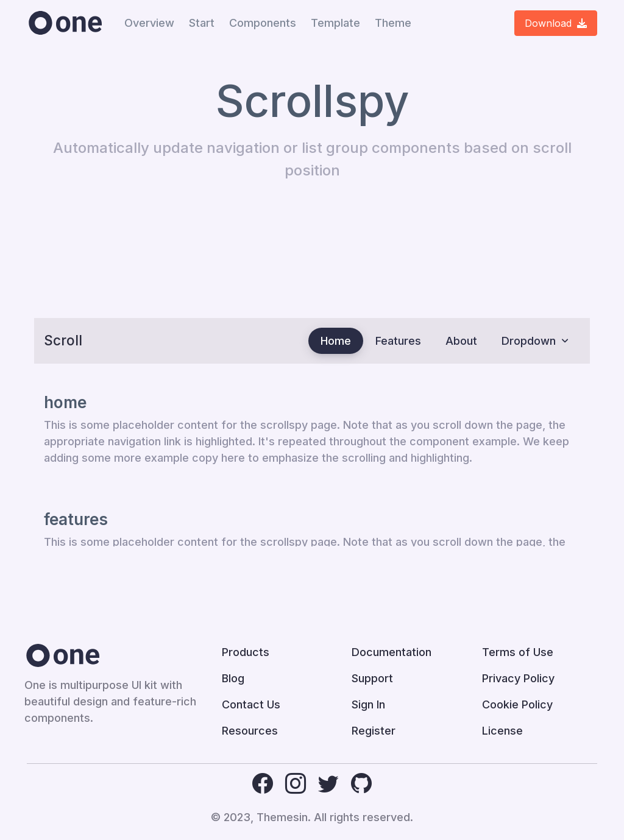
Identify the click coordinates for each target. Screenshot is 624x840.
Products (246, 652)
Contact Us (251, 704)
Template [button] (335, 23)
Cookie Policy (517, 704)
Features (398, 341)
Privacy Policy (518, 678)
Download (556, 23)
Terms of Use (518, 652)
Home (336, 341)
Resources (250, 731)
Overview (149, 23)
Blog (233, 678)
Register (374, 731)
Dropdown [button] (529, 341)
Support (372, 678)
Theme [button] (393, 23)
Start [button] (202, 23)
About (461, 341)
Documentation (392, 652)
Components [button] (263, 23)
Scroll (63, 340)
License (502, 731)
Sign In (368, 704)
